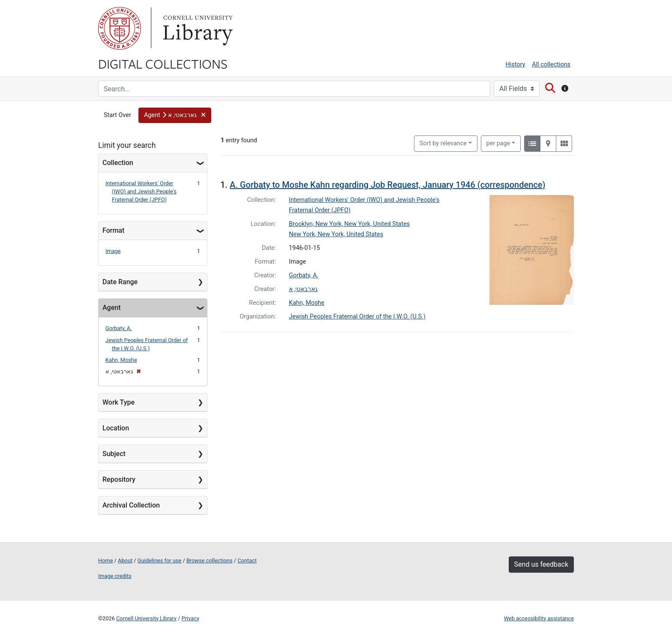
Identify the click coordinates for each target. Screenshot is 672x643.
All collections (551, 65)
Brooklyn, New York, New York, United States (349, 224)
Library (197, 28)
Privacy (190, 618)
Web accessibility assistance (539, 618)
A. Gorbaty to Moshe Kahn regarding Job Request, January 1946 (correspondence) (388, 185)
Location (116, 428)
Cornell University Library (146, 618)
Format (113, 230)
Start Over (117, 115)
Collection (118, 163)
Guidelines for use (159, 560)
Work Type (118, 402)
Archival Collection (131, 505)
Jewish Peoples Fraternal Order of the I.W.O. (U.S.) (357, 317)
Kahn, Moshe (121, 360)
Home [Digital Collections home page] (105, 560)
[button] (175, 115)
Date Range (120, 282)
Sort (443, 143)
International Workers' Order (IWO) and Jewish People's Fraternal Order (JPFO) (141, 191)
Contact (247, 560)
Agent (111, 308)
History (516, 65)
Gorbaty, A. (119, 328)
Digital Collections (163, 63)
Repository (119, 479)
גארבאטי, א (303, 289)
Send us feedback (541, 564)
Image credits (115, 576)
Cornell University (120, 28)
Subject (114, 454)
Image (113, 251)
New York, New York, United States (336, 234)
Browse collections (210, 560)
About (125, 560)
